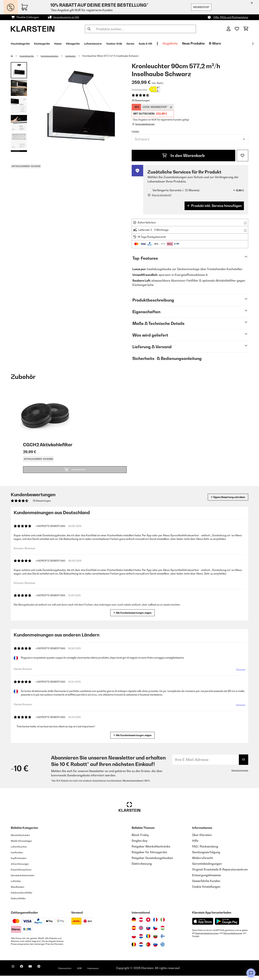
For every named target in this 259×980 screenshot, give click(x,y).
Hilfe (195, 845)
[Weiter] (253, 44)
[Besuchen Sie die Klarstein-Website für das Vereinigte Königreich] (141, 932)
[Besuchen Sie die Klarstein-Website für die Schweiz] (148, 924)
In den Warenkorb (183, 156)
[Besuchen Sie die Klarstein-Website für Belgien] (134, 949)
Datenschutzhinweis (238, 775)
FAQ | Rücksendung (205, 851)
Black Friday (140, 839)
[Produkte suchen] (140, 29)
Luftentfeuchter (21, 851)
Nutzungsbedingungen (203, 940)
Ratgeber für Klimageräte (149, 856)
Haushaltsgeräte (29, 56)
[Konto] (229, 29)
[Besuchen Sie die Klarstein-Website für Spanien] (134, 932)
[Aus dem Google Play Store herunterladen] (227, 926)
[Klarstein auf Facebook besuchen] (26, 973)
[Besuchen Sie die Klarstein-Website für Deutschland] (134, 924)
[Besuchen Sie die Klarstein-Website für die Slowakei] (148, 932)
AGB (96, 972)
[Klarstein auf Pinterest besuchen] (49, 973)
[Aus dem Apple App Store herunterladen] (203, 925)
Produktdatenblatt (139, 89)
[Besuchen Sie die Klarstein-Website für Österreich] (141, 924)
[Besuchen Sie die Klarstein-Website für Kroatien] (141, 940)
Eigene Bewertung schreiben (221, 501)
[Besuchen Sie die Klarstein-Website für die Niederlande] (141, 949)
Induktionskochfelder (25, 897)
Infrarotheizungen (23, 868)
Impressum (112, 972)
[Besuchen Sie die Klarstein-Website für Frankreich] (155, 924)
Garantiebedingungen (207, 868)
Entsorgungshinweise (206, 879)
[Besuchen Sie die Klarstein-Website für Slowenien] (155, 949)
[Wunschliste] (237, 29)
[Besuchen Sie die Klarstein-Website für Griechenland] (163, 949)
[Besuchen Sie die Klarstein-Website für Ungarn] (163, 932)
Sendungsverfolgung (206, 856)
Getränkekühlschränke (26, 879)
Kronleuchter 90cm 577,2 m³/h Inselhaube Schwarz (124, 56)
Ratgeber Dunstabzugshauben (152, 862)
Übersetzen (238, 675)
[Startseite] (15, 56)
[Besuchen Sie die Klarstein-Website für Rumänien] (148, 940)
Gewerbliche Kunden (206, 885)
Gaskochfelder (21, 902)
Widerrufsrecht (203, 862)
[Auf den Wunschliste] (242, 156)
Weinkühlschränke (23, 839)
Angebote (212, 43)
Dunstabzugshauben (57, 56)
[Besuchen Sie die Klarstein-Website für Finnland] (163, 940)
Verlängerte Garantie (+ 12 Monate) (176, 190)
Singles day (139, 845)
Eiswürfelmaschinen (24, 874)
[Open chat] (251, 973)
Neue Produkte (236, 43)
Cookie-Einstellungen (206, 891)
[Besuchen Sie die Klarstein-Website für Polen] (134, 940)
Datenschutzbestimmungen (209, 937)
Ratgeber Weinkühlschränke (151, 851)
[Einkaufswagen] (246, 29)
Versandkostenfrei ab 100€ (69, 17)
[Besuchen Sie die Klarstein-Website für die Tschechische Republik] (155, 932)
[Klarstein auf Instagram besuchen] (14, 973)
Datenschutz (78, 972)
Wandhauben (20, 891)
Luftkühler (18, 885)
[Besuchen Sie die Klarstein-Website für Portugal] (148, 949)
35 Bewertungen (141, 100)
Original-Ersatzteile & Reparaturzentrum (220, 874)
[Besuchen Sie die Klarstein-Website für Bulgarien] (155, 940)
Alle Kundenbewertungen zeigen (134, 617)
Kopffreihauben (21, 862)
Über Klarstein (202, 839)
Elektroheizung (142, 868)
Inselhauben (82, 56)
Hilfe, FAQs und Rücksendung (231, 17)
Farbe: (136, 132)
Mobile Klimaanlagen (25, 845)
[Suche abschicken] (89, 29)
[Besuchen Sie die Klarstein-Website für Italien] (163, 924)
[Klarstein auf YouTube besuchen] (37, 973)
